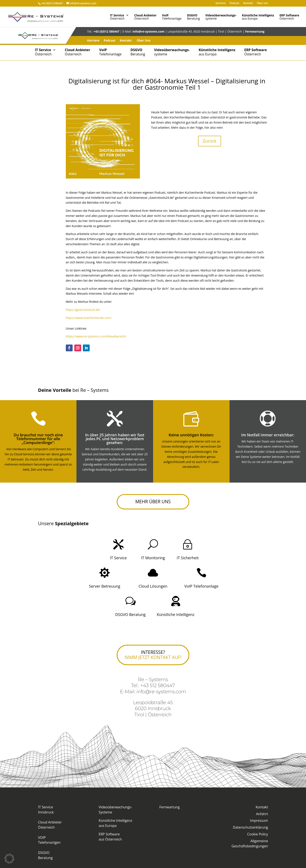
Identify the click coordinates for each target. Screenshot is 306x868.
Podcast (234, 3)
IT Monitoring (153, 558)
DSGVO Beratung (130, 614)
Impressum (259, 820)
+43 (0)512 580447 (52, 3)
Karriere (221, 3)
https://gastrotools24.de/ (83, 310)
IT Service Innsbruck (46, 810)
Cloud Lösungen (153, 586)
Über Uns (144, 40)
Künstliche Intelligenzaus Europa (115, 823)
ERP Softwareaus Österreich (110, 837)
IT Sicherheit (188, 558)
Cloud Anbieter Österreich (50, 825)
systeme (221, 16)
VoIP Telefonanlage (201, 586)
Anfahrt (262, 814)
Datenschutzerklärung (251, 827)
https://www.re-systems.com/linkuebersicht (96, 336)
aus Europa (258, 16)
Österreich (117, 16)
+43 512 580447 (158, 686)
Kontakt (248, 3)
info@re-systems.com (148, 31)
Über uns (262, 3)
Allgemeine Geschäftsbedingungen (250, 843)
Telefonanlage (172, 16)
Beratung (193, 16)
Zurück (210, 141)
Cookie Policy (258, 834)
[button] (9, 859)
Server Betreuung (105, 586)
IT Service (118, 558)
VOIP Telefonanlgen (49, 840)
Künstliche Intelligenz (176, 614)
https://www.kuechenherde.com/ (89, 318)
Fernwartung (255, 31)
